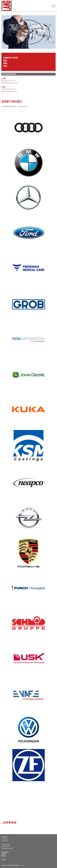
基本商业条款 (5, 852)
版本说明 (4, 854)
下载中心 (4, 859)
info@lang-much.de (8, 848)
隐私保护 (4, 856)
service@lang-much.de (10, 91)
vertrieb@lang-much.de (10, 83)
